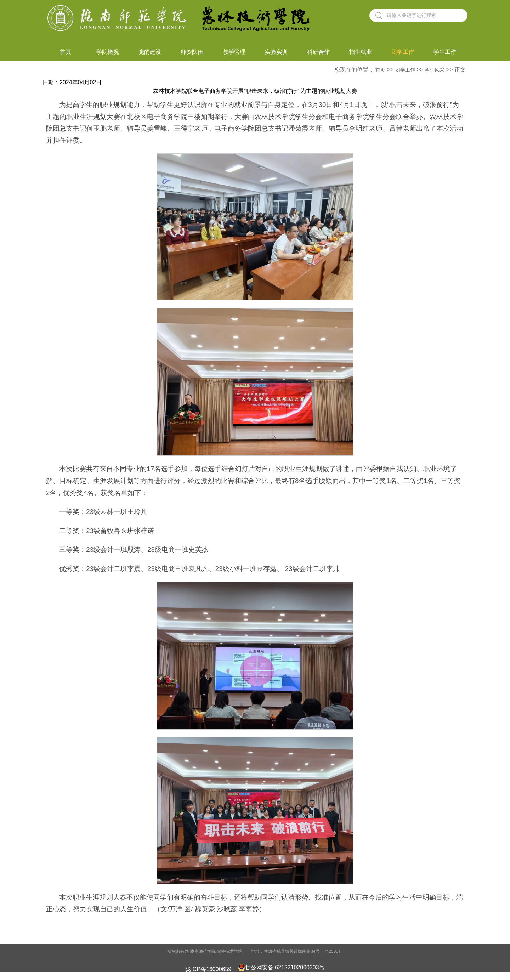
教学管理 (234, 52)
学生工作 (445, 52)
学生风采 (435, 70)
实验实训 (276, 52)
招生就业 (361, 52)
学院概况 (108, 52)
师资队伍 (192, 52)
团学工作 (403, 52)
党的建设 (150, 52)
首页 (66, 52)
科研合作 (318, 52)
